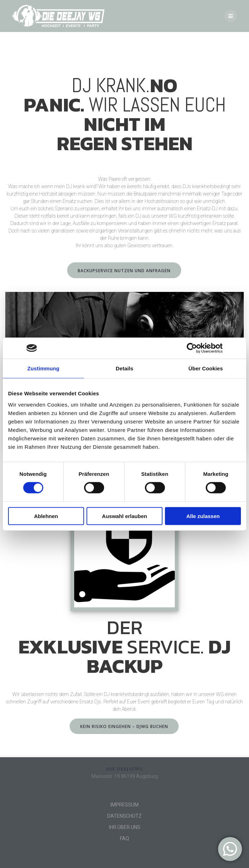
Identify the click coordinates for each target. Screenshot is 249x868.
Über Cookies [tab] (206, 368)
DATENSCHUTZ (124, 816)
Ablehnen (46, 516)
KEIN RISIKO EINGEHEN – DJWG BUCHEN (124, 726)
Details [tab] (124, 368)
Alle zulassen (203, 516)
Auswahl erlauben (124, 516)
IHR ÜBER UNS (125, 827)
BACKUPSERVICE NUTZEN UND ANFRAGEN (124, 270)
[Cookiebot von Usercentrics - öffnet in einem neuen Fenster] (192, 348)
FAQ (124, 838)
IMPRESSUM (124, 805)
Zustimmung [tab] (43, 368)
